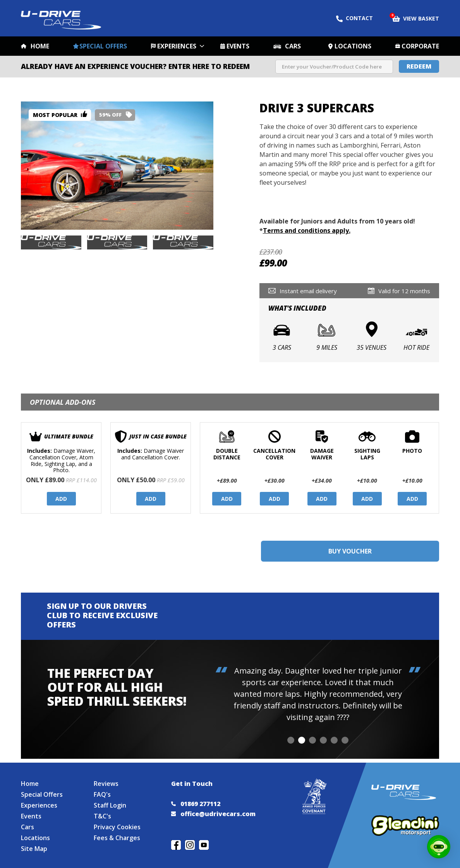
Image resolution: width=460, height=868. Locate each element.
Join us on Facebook (176, 845)
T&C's (102, 816)
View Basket (416, 18)
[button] (291, 740)
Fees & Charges (117, 838)
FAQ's (102, 794)
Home (40, 46)
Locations (353, 46)
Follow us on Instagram (190, 845)
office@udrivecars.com (213, 814)
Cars (293, 46)
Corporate (420, 46)
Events (238, 46)
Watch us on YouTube (204, 845)
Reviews (106, 784)
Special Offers (103, 46)
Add (61, 499)
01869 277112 (196, 804)
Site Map (34, 849)
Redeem (419, 66)
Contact (354, 18)
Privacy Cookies (117, 827)
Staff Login (110, 805)
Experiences (177, 46)
